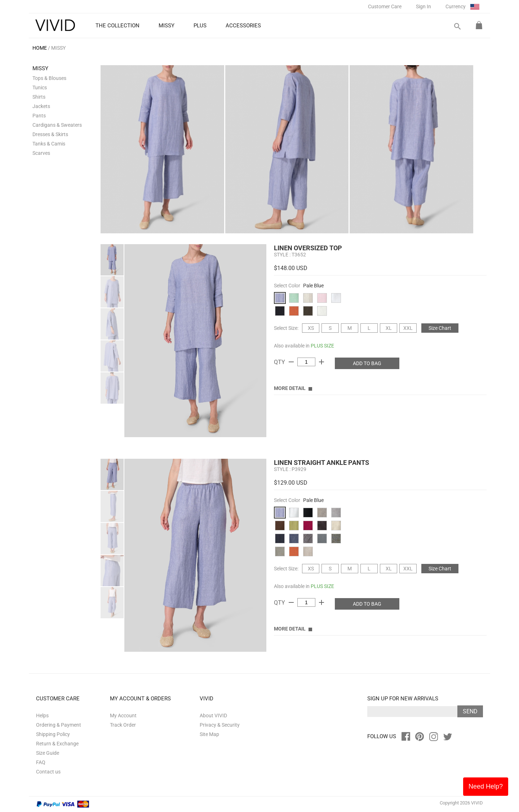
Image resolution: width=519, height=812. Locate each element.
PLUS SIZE (322, 346)
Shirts (39, 97)
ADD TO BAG (367, 363)
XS (311, 328)
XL (389, 328)
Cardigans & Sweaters (57, 125)
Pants (39, 116)
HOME (40, 48)
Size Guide (48, 753)
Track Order (123, 725)
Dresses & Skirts (50, 134)
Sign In (423, 6)
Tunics (40, 88)
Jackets (41, 106)
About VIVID (213, 715)
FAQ (41, 762)
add (321, 362)
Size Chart (440, 328)
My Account (123, 715)
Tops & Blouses (49, 78)
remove (291, 362)
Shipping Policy (53, 734)
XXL (408, 328)
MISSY (58, 48)
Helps (42, 715)
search (457, 26)
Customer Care (385, 6)
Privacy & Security (220, 725)
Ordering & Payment (59, 725)
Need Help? (486, 786)
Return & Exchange (57, 744)
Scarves (41, 153)
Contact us (48, 772)
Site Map (209, 734)
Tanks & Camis (49, 144)
